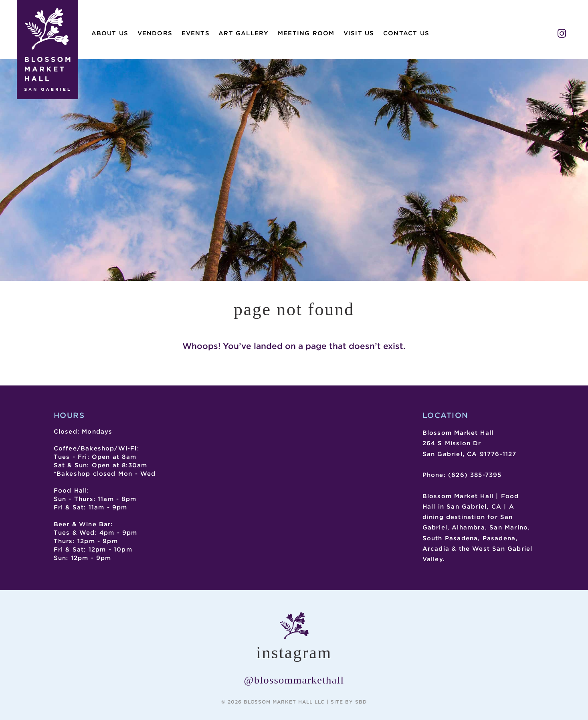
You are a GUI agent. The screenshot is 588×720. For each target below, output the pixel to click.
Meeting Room (306, 33)
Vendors (155, 33)
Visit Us (359, 33)
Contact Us (406, 33)
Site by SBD (349, 702)
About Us (110, 33)
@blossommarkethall (294, 680)
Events (196, 33)
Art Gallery (243, 33)
